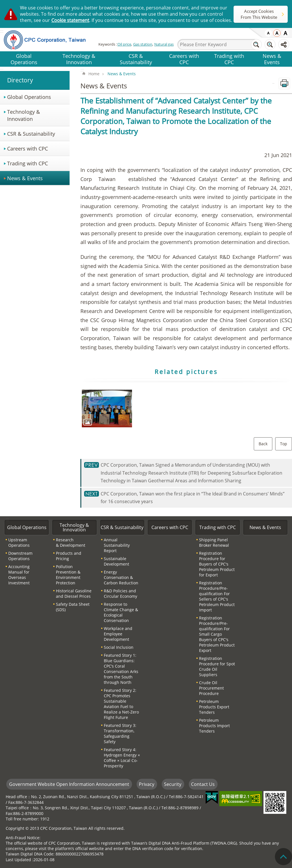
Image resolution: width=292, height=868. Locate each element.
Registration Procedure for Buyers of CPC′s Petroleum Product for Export (217, 564)
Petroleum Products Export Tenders (214, 707)
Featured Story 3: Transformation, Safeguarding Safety (120, 733)
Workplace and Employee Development (118, 634)
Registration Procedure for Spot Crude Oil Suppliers (217, 666)
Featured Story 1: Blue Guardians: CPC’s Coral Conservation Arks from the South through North (121, 669)
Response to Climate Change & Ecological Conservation (121, 612)
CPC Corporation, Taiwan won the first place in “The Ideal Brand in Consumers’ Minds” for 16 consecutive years (193, 498)
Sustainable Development (116, 561)
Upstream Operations (19, 542)
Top (284, 444)
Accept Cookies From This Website (259, 14)
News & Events (272, 59)
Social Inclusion (119, 647)
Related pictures (186, 372)
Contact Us (203, 784)
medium (277, 33)
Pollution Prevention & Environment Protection (68, 575)
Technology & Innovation (79, 59)
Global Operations (24, 59)
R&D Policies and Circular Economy (120, 593)
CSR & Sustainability (136, 59)
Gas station (143, 44)
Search (256, 44)
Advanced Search (270, 44)
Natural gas (164, 44)
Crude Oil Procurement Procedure (211, 688)
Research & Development (71, 542)
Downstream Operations (20, 556)
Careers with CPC (184, 59)
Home (94, 74)
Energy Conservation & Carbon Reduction (121, 577)
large (285, 33)
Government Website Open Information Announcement (69, 784)
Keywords (107, 44)
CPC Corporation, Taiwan (49, 40)
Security (173, 784)
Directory (20, 80)
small (268, 33)
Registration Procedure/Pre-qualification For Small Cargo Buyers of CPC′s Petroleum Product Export (217, 634)
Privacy (147, 784)
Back (263, 444)
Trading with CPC (229, 59)
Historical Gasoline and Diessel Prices (74, 593)
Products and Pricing (69, 556)
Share (284, 44)
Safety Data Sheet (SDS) (73, 607)
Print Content (284, 84)
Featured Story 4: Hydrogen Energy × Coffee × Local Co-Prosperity (122, 758)
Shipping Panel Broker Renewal (214, 542)
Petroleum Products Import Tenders (214, 726)
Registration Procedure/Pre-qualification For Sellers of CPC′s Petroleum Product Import (217, 596)
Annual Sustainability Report (117, 545)
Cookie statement (70, 20)
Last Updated (18, 860)
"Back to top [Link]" (283, 857)
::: (2, 70)
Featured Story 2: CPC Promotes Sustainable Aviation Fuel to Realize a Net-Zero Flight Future (121, 704)
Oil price (124, 44)
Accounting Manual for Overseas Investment (19, 575)
